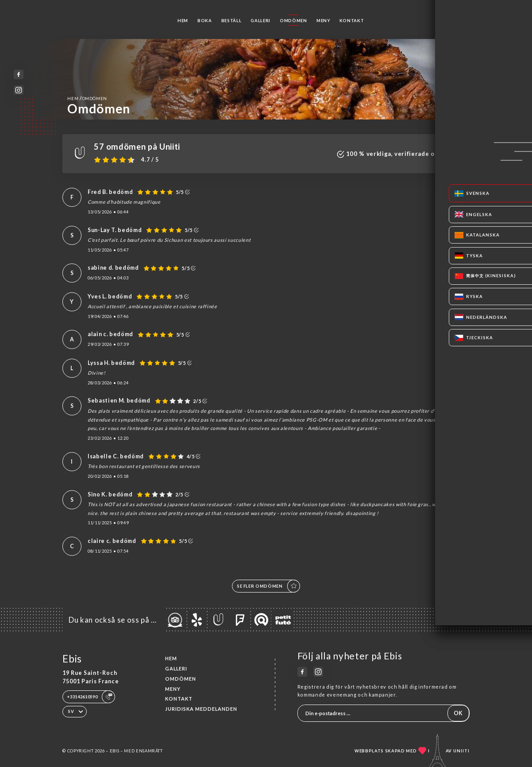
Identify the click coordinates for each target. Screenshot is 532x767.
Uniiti (461, 751)
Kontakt (352, 21)
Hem (183, 21)
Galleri (260, 21)
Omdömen (293, 21)
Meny (323, 21)
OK (458, 713)
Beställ (231, 21)
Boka (205, 21)
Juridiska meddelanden (201, 709)
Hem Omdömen (87, 98)
